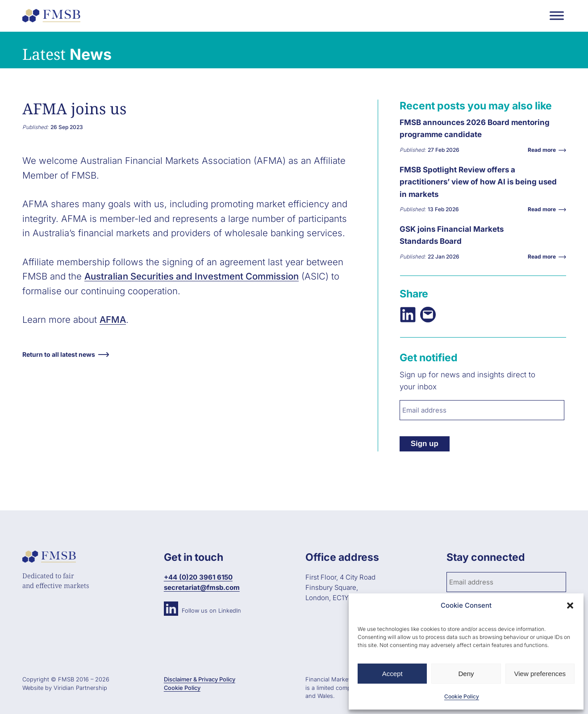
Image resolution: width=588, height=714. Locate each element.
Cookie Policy (462, 696)
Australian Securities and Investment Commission (192, 276)
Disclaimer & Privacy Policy (200, 679)
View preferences (540, 674)
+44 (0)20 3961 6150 (198, 577)
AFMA (113, 319)
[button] (570, 605)
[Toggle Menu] (557, 15)
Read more (544, 150)
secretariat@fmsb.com (202, 587)
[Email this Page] (428, 315)
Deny (466, 674)
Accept (392, 674)
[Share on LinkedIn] (408, 315)
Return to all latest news (59, 354)
